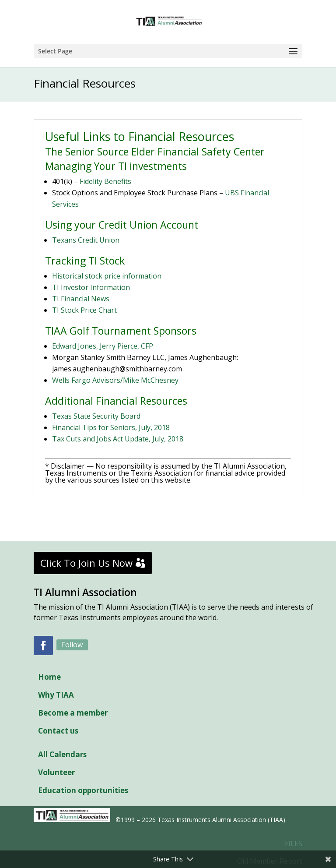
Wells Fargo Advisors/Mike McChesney (115, 380)
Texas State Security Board (96, 416)
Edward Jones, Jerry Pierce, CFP (103, 346)
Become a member (73, 713)
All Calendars (62, 754)
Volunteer (56, 772)
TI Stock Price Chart (84, 310)
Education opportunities (83, 790)
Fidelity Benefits (105, 181)
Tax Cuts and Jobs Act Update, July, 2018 (118, 439)
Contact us (58, 731)
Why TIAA (56, 695)
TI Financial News (81, 299)
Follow (72, 645)
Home (49, 677)
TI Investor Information (91, 287)
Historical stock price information (107, 276)
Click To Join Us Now (86, 563)
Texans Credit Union (86, 240)
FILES (294, 843)
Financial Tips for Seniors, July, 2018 (111, 427)
